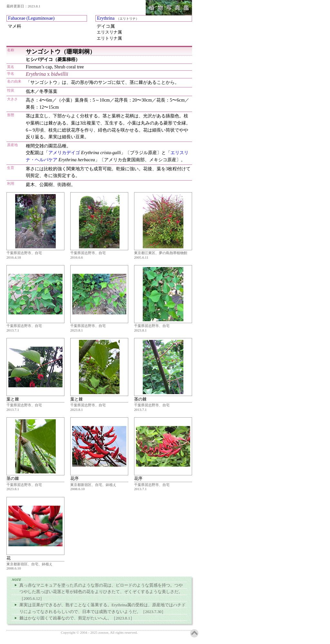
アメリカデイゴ (64, 153)
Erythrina (106, 18)
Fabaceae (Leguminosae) (31, 18)
